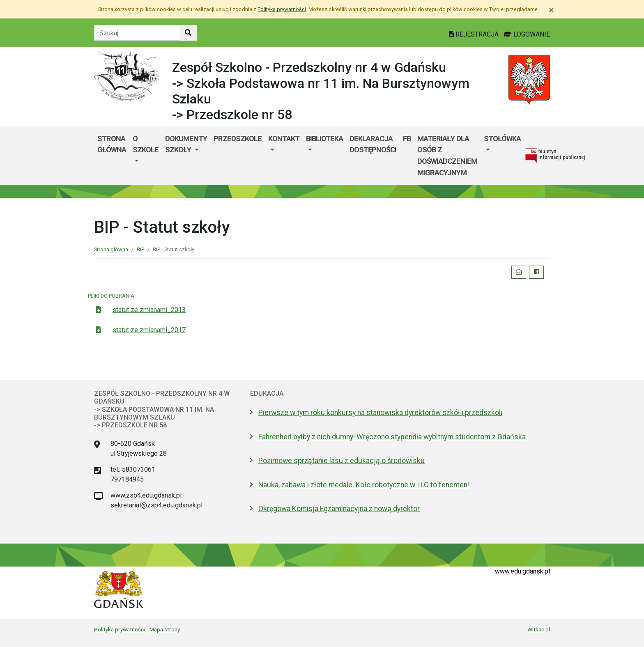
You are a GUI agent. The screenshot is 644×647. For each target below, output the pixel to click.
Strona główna (112, 144)
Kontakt (284, 139)
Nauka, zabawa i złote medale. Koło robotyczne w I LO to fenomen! (364, 485)
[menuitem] (146, 156)
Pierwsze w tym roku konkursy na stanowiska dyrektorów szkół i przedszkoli (380, 413)
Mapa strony (165, 629)
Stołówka (502, 139)
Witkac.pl (539, 629)
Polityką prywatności (282, 9)
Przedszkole (238, 139)
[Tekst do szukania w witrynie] (137, 33)
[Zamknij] (551, 10)
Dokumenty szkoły (186, 144)
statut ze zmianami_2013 (149, 310)
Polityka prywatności (120, 629)
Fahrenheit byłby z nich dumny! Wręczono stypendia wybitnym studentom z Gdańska (392, 437)
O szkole (146, 144)
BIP (140, 249)
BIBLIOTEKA (324, 139)
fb (407, 139)
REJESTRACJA (475, 34)
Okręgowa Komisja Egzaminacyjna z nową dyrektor (339, 509)
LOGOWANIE (527, 34)
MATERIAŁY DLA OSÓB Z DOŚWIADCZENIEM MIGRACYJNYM (447, 156)
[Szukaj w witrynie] (188, 33)
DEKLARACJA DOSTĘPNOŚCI (373, 144)
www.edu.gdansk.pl (522, 571)
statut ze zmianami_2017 (149, 330)
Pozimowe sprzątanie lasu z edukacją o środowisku (342, 461)
